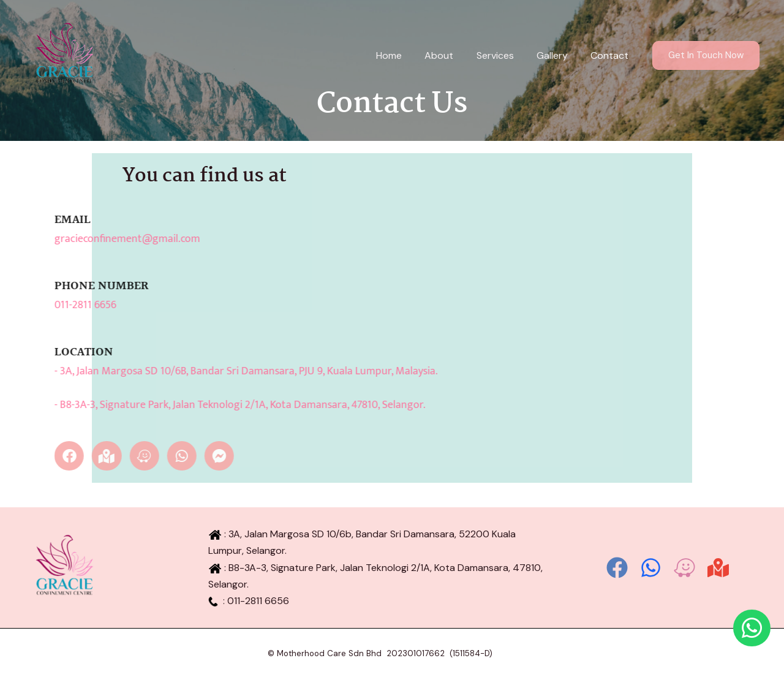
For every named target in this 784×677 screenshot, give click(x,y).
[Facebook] (617, 568)
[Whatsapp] (651, 568)
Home (404, 55)
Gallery (557, 55)
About (450, 55)
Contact (611, 55)
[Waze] (684, 568)
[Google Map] (718, 568)
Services (503, 55)
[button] (706, 55)
